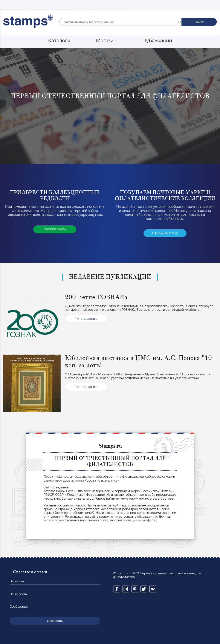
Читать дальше (86, 319)
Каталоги (59, 41)
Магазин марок (55, 229)
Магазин (106, 41)
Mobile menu (213, 5)
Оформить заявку (165, 233)
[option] (110, 106)
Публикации (157, 41)
